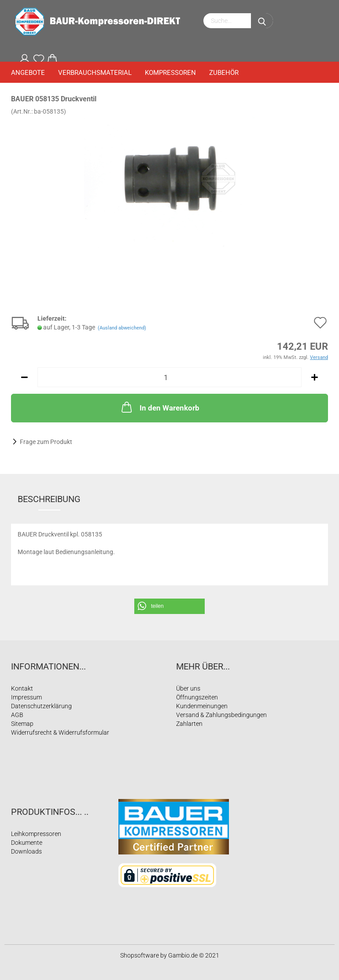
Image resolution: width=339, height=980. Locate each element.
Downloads (26, 851)
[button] (169, 606)
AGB (17, 715)
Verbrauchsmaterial (95, 73)
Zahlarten (189, 724)
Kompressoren (170, 73)
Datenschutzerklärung (41, 706)
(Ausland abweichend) (122, 328)
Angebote (28, 73)
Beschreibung (49, 499)
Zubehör (224, 73)
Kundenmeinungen (202, 706)
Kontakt (22, 688)
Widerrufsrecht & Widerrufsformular (60, 732)
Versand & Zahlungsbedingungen (221, 715)
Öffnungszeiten (197, 697)
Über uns (188, 688)
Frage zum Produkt (46, 442)
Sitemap (22, 724)
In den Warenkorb (160, 407)
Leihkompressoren (36, 834)
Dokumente (27, 843)
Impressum (26, 697)
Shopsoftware (140, 955)
